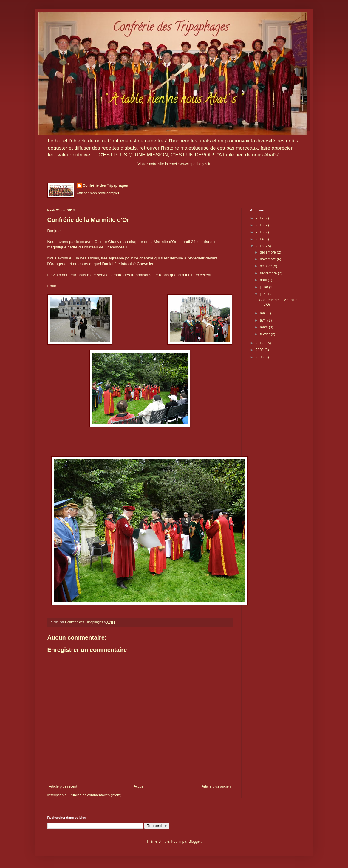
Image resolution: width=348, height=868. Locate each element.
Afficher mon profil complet (98, 193)
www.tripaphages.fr (195, 164)
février (265, 334)
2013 (260, 246)
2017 (260, 218)
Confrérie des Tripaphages (105, 185)
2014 (260, 239)
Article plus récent (63, 786)
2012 (260, 343)
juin (263, 294)
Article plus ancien (216, 786)
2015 (260, 232)
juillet (264, 287)
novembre (268, 259)
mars (264, 327)
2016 (260, 225)
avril (263, 320)
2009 (260, 350)
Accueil (139, 786)
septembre (269, 273)
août (264, 280)
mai (263, 313)
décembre (268, 252)
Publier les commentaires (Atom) (95, 795)
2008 (260, 357)
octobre (266, 266)
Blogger (195, 841)
